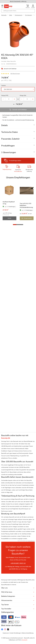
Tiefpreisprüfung (7, 169)
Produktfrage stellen (15, 161)
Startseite (4, 15)
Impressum (6, 633)
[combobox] (18, 11)
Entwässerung (19, 15)
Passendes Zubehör (10, 139)
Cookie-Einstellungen (15, 633)
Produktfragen (8, 146)
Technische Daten (10, 132)
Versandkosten (18, 171)
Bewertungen (9, 152)
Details (4, 125)
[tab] (18, 125)
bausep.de (25, 640)
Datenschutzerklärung (28, 633)
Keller (11, 15)
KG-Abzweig (28, 15)
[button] (15, 225)
